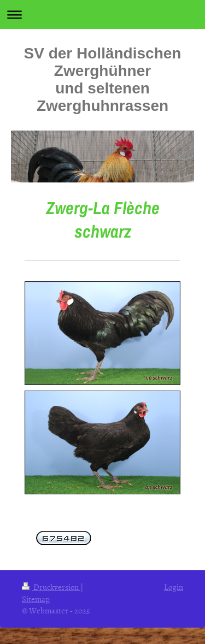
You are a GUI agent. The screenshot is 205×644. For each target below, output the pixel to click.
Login (174, 587)
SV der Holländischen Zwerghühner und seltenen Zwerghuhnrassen (103, 79)
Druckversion (51, 587)
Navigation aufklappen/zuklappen (102, 14)
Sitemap (36, 599)
